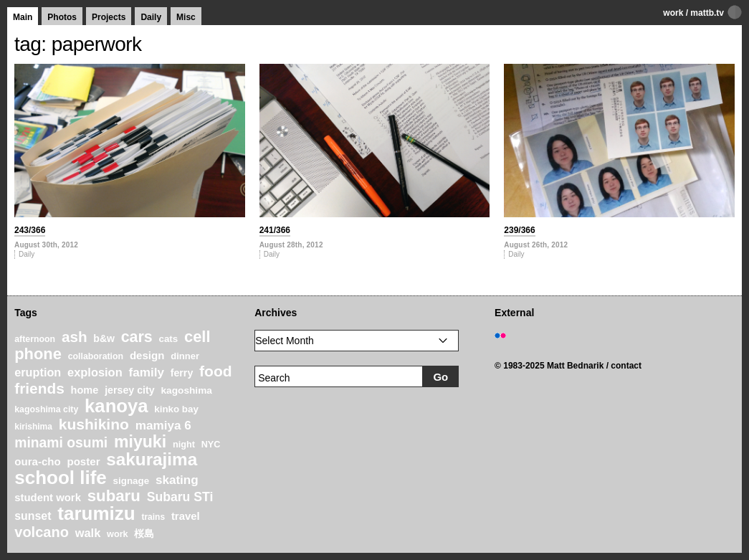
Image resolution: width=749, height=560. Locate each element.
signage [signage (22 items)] (131, 481)
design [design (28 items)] (147, 355)
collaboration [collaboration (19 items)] (96, 356)
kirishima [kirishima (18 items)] (33, 427)
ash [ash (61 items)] (75, 337)
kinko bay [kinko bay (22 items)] (176, 409)
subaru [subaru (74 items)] (114, 496)
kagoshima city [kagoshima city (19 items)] (46, 409)
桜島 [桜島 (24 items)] (144, 533)
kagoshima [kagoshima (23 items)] (186, 390)
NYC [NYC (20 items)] (211, 445)
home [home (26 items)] (85, 390)
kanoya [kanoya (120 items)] (116, 406)
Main (23, 17)
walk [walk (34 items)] (88, 533)
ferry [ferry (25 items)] (182, 373)
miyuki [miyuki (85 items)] (140, 442)
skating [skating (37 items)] (177, 480)
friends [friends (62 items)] (39, 388)
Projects (109, 17)
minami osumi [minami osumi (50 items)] (61, 442)
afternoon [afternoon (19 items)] (35, 339)
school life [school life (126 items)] (61, 478)
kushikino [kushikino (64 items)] (94, 424)
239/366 (519, 230)
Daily (151, 17)
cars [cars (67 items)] (137, 337)
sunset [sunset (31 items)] (33, 516)
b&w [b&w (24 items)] (104, 338)
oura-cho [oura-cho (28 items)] (37, 461)
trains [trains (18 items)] (153, 517)
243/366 (30, 230)
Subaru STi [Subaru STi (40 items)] (180, 497)
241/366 (275, 230)
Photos (62, 17)
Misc (186, 17)
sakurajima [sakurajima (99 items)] (152, 459)
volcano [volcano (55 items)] (42, 532)
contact (626, 366)
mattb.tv (707, 13)
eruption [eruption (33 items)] (38, 372)
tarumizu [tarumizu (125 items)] (96, 513)
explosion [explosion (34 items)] (95, 372)
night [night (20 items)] (184, 445)
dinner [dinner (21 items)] (185, 356)
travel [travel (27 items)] (186, 516)
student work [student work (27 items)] (48, 498)
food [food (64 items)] (216, 371)
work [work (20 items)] (118, 534)
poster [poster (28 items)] (83, 461)
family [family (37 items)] (146, 372)
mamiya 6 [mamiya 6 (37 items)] (163, 426)
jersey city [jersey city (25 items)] (130, 390)
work (673, 13)
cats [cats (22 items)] (168, 339)
